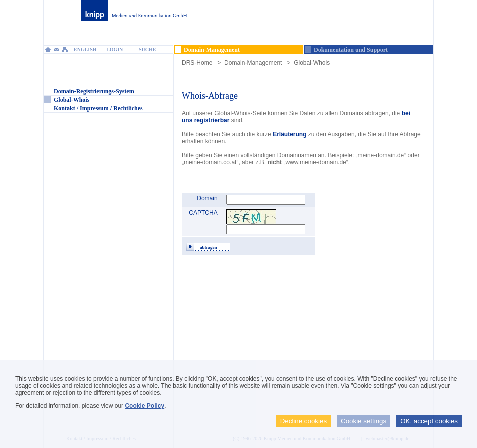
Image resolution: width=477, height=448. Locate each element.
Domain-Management (253, 63)
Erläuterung (291, 134)
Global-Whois (312, 63)
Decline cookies (304, 421)
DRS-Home (197, 63)
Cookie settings (364, 421)
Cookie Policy (144, 406)
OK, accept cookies (429, 421)
